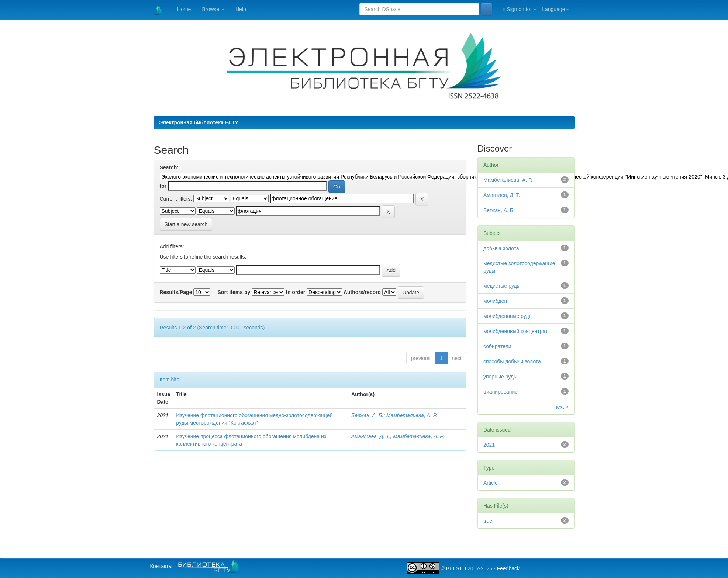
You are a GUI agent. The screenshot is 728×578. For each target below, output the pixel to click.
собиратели (497, 346)
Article (491, 483)
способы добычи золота (512, 361)
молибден (495, 301)
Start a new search (186, 224)
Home (182, 9)
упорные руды (500, 377)
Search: (169, 167)
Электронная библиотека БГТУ (199, 122)
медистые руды (502, 286)
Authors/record (362, 292)
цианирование (501, 392)
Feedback (508, 568)
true (488, 521)
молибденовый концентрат (515, 331)
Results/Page (176, 292)
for (163, 186)
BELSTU (456, 568)
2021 (489, 445)
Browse (213, 9)
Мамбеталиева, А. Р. (412, 415)
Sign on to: (520, 9)
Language (555, 9)
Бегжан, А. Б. (367, 415)
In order (296, 292)
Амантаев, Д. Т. (371, 436)
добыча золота (501, 248)
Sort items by (234, 292)
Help (241, 9)
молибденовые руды (508, 316)
